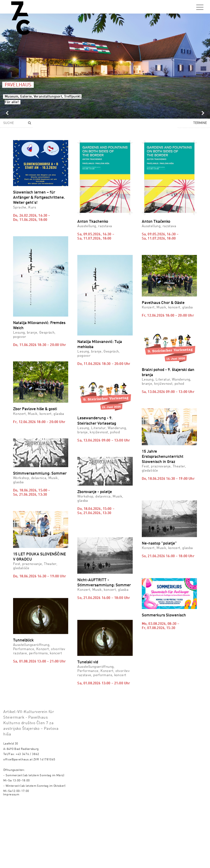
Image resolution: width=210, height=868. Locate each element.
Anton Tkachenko (93, 222)
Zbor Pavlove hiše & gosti (35, 409)
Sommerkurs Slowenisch (164, 641)
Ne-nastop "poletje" (159, 556)
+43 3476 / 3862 (27, 818)
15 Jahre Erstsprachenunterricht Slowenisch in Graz (163, 457)
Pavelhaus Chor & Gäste (163, 303)
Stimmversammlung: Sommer (40, 474)
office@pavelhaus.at (18, 824)
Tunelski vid (88, 694)
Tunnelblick (23, 653)
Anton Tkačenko (156, 222)
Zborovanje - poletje (95, 492)
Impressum (11, 859)
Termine (200, 123)
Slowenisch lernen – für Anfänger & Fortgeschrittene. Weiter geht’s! (39, 198)
